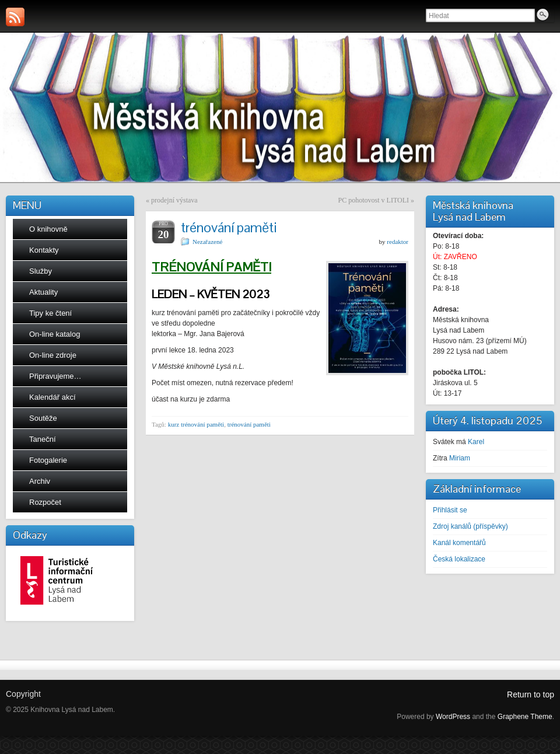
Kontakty (44, 250)
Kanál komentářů (459, 543)
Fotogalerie (48, 460)
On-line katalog (55, 334)
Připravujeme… (55, 376)
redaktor (398, 242)
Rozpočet (45, 502)
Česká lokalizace (459, 559)
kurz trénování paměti (196, 424)
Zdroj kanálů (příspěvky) (470, 526)
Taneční (43, 439)
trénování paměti (249, 424)
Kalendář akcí (52, 397)
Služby (41, 271)
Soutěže (43, 418)
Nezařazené (207, 242)
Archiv (40, 481)
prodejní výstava (174, 200)
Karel (476, 442)
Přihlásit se (450, 510)
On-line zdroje (53, 355)
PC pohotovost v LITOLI (374, 200)
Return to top (531, 694)
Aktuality (43, 292)
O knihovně (48, 229)
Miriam (460, 458)
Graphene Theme (525, 717)
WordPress (453, 717)
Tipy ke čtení (50, 313)
